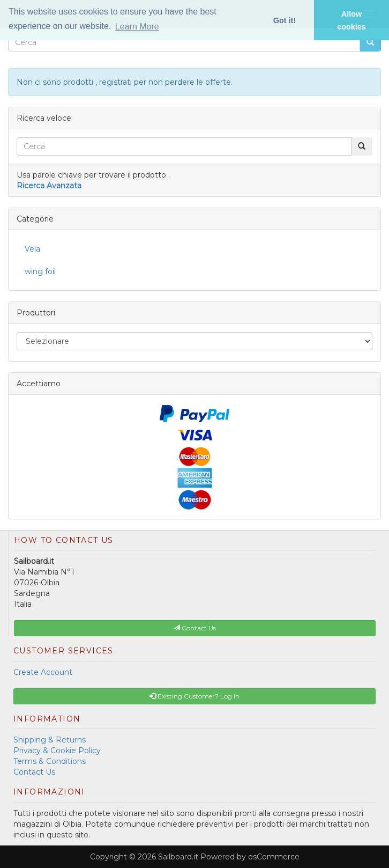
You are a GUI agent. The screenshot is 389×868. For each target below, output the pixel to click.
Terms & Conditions (50, 761)
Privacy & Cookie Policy (57, 751)
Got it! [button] (285, 20)
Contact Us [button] (195, 628)
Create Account (43, 672)
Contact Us (34, 772)
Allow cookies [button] (351, 20)
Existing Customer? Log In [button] (194, 696)
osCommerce (274, 857)
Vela (32, 249)
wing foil (40, 271)
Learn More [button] (137, 27)
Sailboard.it (178, 857)
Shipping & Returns (50, 740)
